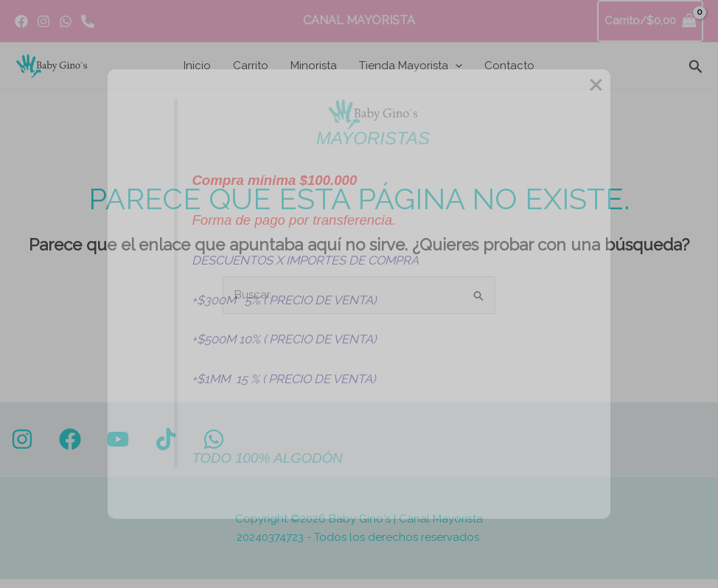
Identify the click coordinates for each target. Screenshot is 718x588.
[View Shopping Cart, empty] (651, 21)
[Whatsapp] (88, 21)
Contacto (509, 66)
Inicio (197, 66)
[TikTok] (166, 439)
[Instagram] (43, 21)
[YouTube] (118, 439)
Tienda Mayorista (411, 66)
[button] (455, 66)
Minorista (314, 66)
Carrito (251, 66)
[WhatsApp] (66, 21)
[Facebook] (21, 21)
